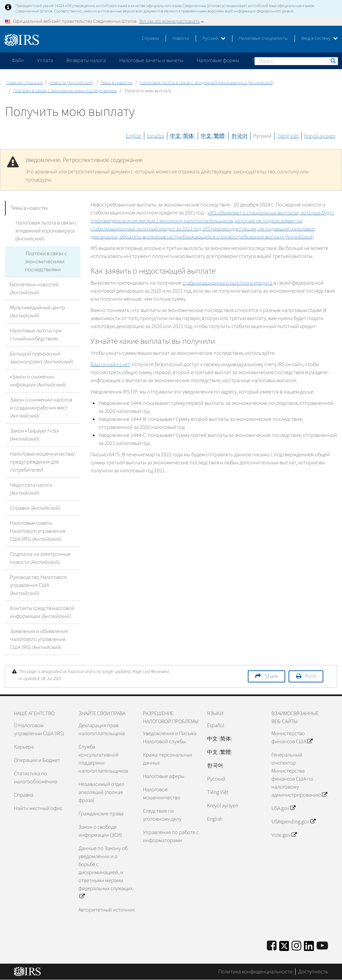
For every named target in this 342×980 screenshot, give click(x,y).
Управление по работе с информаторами (171, 836)
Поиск (333, 61)
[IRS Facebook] (272, 946)
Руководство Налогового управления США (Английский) (39, 585)
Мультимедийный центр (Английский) (38, 312)
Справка (150, 38)
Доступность (313, 972)
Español (156, 136)
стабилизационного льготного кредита (228, 283)
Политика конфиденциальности (255, 972)
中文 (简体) (183, 136)
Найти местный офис (38, 808)
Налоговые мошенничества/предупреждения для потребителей (43, 462)
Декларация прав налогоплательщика (102, 729)
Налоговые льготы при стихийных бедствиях (36, 335)
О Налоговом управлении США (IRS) (39, 729)
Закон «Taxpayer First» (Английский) (34, 435)
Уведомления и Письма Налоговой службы (170, 738)
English (134, 136)
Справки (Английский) (35, 508)
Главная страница (24, 83)
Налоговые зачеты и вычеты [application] (151, 60)
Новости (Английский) (71, 83)
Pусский (216, 779)
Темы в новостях (117, 83)
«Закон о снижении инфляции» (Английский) (38, 381)
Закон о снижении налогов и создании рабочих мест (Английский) (41, 408)
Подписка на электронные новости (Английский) (40, 558)
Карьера (24, 747)
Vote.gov (284, 835)
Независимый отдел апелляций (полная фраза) (101, 792)
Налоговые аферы (164, 776)
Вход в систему (319, 38)
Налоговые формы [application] (218, 60)
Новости (181, 38)
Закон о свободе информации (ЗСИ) (100, 831)
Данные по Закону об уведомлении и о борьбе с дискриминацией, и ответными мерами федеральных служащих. (106, 872)
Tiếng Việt (288, 136)
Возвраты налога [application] (86, 60)
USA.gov (283, 808)
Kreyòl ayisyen (320, 136)
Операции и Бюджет (37, 760)
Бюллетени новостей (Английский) (34, 289)
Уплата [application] (45, 60)
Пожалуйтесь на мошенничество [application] (290, 60)
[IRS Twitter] (284, 948)
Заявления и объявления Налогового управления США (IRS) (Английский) (39, 639)
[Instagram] (296, 946)
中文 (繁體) (213, 136)
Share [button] (271, 676)
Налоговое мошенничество (162, 794)
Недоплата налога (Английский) (31, 489)
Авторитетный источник (107, 910)
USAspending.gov (293, 822)
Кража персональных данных (167, 759)
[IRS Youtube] (322, 946)
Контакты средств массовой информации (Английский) (42, 612)
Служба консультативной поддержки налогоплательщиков (103, 759)
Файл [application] (18, 60)
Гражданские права (101, 814)
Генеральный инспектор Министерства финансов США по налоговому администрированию (299, 775)
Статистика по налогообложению (36, 778)
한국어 (239, 136)
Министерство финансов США (292, 738)
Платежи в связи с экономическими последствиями (65, 91)
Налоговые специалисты (263, 38)
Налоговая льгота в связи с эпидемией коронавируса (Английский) (207, 83)
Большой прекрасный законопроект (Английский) (42, 358)
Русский (214, 38)
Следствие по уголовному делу (162, 815)
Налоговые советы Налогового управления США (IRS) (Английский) (38, 531)
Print (311, 676)
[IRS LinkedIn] (309, 948)
